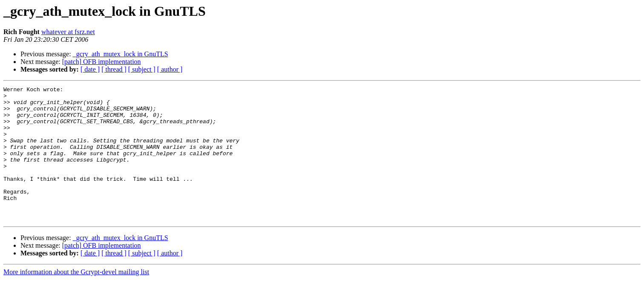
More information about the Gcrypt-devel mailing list (76, 299)
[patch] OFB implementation (102, 62)
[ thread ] (114, 69)
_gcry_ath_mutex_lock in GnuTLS (121, 54)
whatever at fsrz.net (68, 32)
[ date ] (90, 69)
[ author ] (170, 69)
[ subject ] (142, 69)
